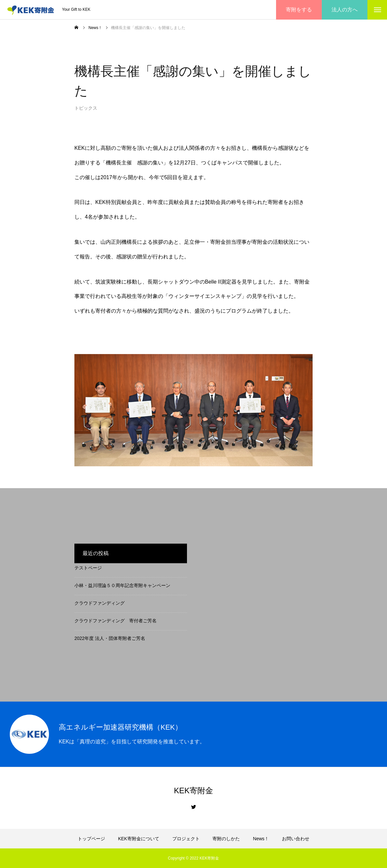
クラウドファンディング (100, 603)
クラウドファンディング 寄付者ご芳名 (116, 621)
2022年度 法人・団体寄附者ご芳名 (110, 638)
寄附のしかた (226, 839)
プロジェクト (186, 839)
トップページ (91, 839)
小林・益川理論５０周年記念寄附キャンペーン (122, 585)
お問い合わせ (296, 839)
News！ (261, 839)
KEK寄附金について (139, 839)
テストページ (88, 568)
